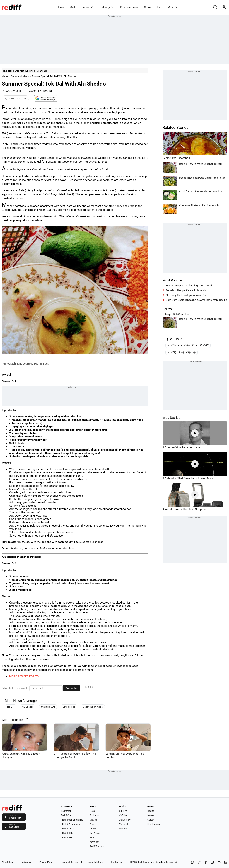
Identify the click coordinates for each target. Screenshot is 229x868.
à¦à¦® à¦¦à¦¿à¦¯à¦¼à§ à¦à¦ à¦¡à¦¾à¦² (188, 345)
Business (94, 815)
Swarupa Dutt (48, 707)
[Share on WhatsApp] (192, 863)
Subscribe (71, 688)
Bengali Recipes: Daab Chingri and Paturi (189, 286)
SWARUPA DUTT (13, 91)
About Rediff (8, 862)
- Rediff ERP (67, 838)
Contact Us (117, 862)
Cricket (93, 829)
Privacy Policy (46, 862)
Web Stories (171, 418)
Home (60, 7)
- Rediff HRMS (68, 829)
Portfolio (123, 829)
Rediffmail (66, 811)
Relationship (154, 824)
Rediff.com (143, 862)
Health (151, 811)
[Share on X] (199, 863)
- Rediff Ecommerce (71, 824)
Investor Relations (94, 862)
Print (89, 687)
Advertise (27, 862)
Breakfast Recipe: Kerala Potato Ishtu (187, 290)
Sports (93, 824)
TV (159, 7)
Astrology (95, 842)
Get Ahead (16, 76)
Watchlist (123, 824)
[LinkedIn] (226, 863)
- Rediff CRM (67, 833)
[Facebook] (206, 863)
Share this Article (15, 98)
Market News (125, 820)
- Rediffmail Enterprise (72, 820)
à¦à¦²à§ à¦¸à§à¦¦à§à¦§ (182, 352)
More (172, 7)
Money (107, 7)
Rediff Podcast (97, 846)
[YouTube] (219, 863)
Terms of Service (69, 862)
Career (151, 820)
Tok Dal (11, 707)
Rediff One (66, 815)
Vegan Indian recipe (93, 707)
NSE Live (123, 815)
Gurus (148, 7)
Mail (72, 7)
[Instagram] (212, 863)
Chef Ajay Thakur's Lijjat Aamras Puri (186, 295)
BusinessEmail (129, 7)
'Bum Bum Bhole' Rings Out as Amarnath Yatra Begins (196, 300)
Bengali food (69, 707)
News (87, 7)
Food (27, 76)
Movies (93, 820)
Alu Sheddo (28, 707)
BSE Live (123, 811)
